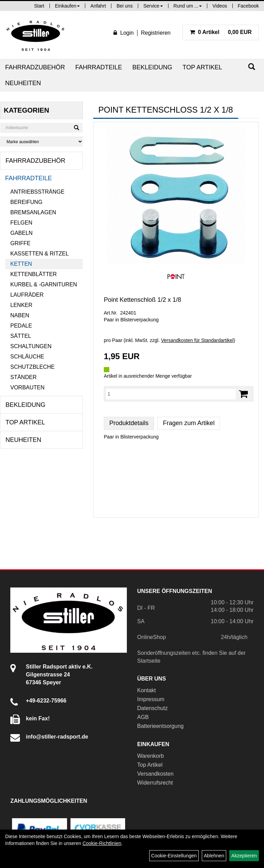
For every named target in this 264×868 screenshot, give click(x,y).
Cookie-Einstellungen (174, 856)
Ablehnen (214, 856)
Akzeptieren (244, 856)
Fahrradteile (99, 67)
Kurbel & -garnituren (44, 284)
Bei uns (125, 6)
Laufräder (27, 295)
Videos (220, 6)
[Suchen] (252, 67)
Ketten (21, 264)
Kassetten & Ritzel (40, 254)
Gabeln (21, 233)
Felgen (21, 223)
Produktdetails (129, 423)
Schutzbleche (32, 367)
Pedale (21, 326)
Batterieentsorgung (160, 726)
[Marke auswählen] (41, 142)
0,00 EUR (221, 32)
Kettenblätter (34, 274)
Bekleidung (152, 67)
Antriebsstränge (37, 192)
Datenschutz (152, 708)
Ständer (23, 377)
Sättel (21, 336)
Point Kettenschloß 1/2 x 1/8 (142, 300)
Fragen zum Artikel (189, 423)
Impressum (151, 699)
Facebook (248, 6)
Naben (20, 315)
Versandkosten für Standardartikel (197, 340)
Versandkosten (155, 774)
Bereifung (26, 202)
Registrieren (156, 33)
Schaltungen (31, 346)
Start (39, 6)
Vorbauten (27, 387)
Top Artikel (202, 67)
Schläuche (27, 357)
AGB (143, 717)
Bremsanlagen (33, 212)
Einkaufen (67, 6)
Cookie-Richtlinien (102, 843)
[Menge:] (171, 394)
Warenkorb (151, 756)
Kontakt (146, 690)
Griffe (20, 243)
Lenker (21, 305)
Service (153, 6)
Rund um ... (188, 6)
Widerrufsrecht (155, 783)
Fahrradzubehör (35, 67)
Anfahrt (98, 6)
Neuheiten (23, 83)
